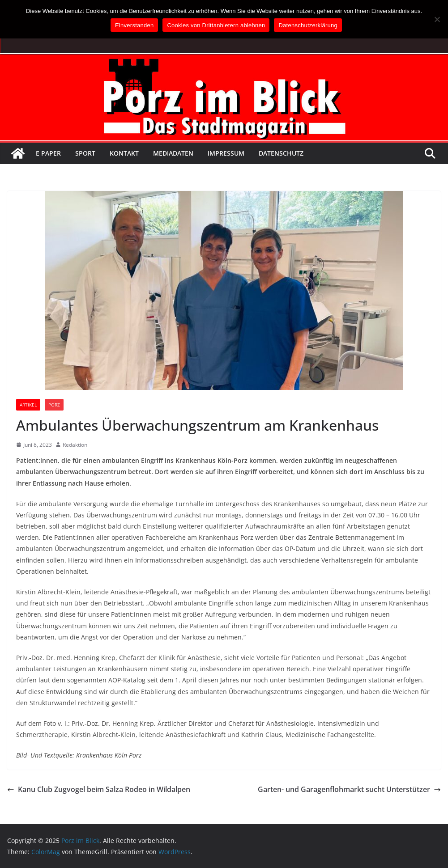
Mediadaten (173, 153)
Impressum (226, 153)
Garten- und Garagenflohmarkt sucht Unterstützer (349, 789)
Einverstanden (134, 25)
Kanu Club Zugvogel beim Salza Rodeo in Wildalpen (99, 789)
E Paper (48, 153)
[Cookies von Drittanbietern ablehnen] (437, 19)
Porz (54, 405)
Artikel (28, 405)
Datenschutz (281, 153)
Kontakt (124, 153)
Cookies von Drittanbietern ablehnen (216, 25)
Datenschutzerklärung (308, 25)
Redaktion (75, 445)
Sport (85, 153)
